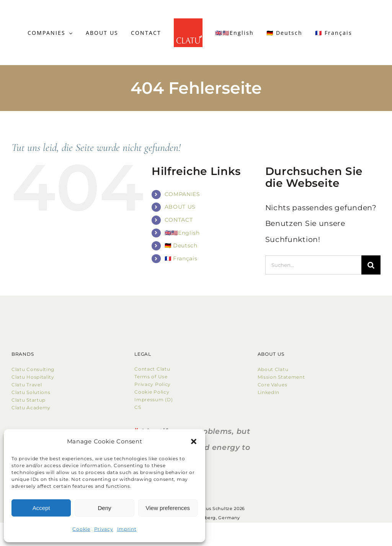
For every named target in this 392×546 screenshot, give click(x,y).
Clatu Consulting (33, 369)
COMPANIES (182, 194)
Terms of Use (151, 377)
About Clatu (273, 369)
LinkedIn (269, 392)
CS (138, 407)
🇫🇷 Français (181, 258)
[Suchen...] (313, 265)
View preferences (168, 508)
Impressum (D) (154, 400)
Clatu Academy (31, 408)
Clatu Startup (29, 400)
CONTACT (179, 220)
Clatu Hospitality (33, 377)
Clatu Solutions (31, 392)
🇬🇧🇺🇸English (182, 233)
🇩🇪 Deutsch (181, 245)
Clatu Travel (27, 385)
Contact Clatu (152, 369)
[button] (194, 441)
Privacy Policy (153, 384)
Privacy (104, 529)
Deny (104, 508)
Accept (41, 508)
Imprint (127, 529)
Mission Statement (281, 377)
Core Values (273, 385)
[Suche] (371, 265)
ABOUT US (180, 207)
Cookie (81, 529)
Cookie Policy (153, 392)
